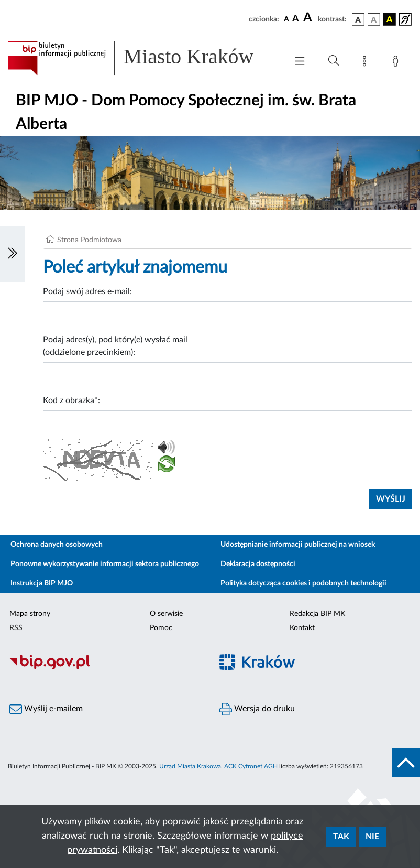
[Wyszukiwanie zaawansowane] (334, 61)
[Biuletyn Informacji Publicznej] (105, 668)
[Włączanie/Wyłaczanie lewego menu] (13, 254)
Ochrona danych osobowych (57, 545)
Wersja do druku (257, 709)
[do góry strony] (406, 763)
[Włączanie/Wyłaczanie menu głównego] (300, 62)
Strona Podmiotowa (89, 240)
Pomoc (161, 628)
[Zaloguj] (397, 63)
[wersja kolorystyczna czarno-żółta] (390, 19)
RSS (16, 628)
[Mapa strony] (367, 63)
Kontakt (302, 628)
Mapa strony (30, 614)
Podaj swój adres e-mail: (87, 291)
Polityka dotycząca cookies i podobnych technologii (303, 583)
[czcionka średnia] (296, 19)
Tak (341, 837)
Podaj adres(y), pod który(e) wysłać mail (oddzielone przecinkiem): (115, 346)
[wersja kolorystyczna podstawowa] (358, 19)
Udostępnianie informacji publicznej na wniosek (298, 545)
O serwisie (166, 614)
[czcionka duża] (309, 18)
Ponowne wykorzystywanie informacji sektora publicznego (105, 564)
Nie (372, 837)
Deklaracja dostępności (258, 564)
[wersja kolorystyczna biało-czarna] (374, 19)
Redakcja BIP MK (317, 614)
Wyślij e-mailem (46, 709)
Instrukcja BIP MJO (42, 583)
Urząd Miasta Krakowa (190, 766)
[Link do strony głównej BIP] (142, 58)
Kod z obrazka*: (71, 400)
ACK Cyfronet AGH (251, 766)
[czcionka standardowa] (286, 19)
